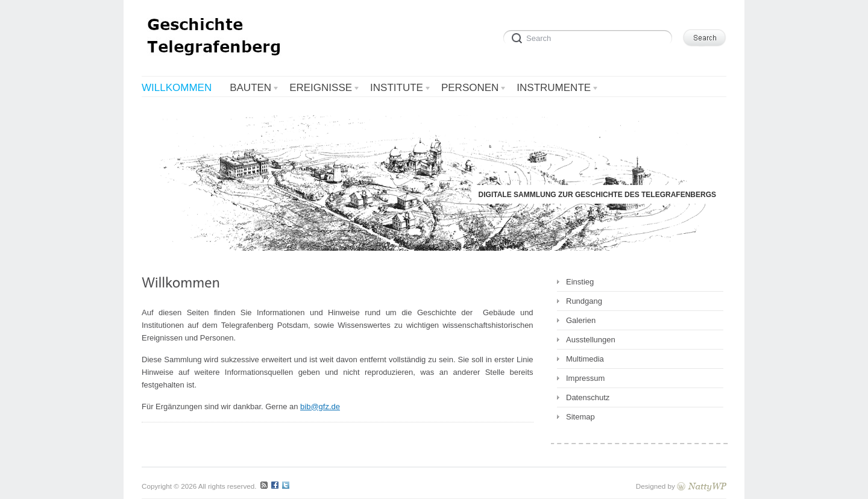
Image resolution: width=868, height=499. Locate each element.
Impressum (585, 378)
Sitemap (580, 417)
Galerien (581, 320)
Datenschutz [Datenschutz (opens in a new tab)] (588, 397)
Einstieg (580, 282)
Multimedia (585, 359)
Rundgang (584, 301)
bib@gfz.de (320, 406)
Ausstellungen (591, 340)
